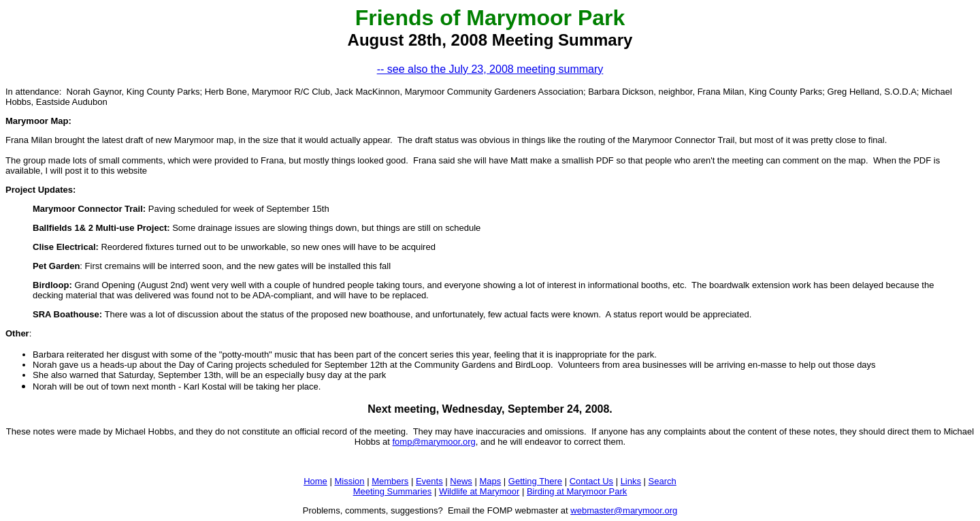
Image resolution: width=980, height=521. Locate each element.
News (461, 481)
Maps (490, 481)
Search (663, 481)
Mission (349, 481)
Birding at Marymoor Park (577, 491)
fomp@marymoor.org (434, 442)
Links (631, 481)
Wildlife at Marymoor (479, 491)
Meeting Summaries (393, 491)
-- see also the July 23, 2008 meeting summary (490, 69)
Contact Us (591, 481)
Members (390, 481)
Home (315, 481)
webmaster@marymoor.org (624, 510)
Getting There (535, 481)
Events (429, 481)
